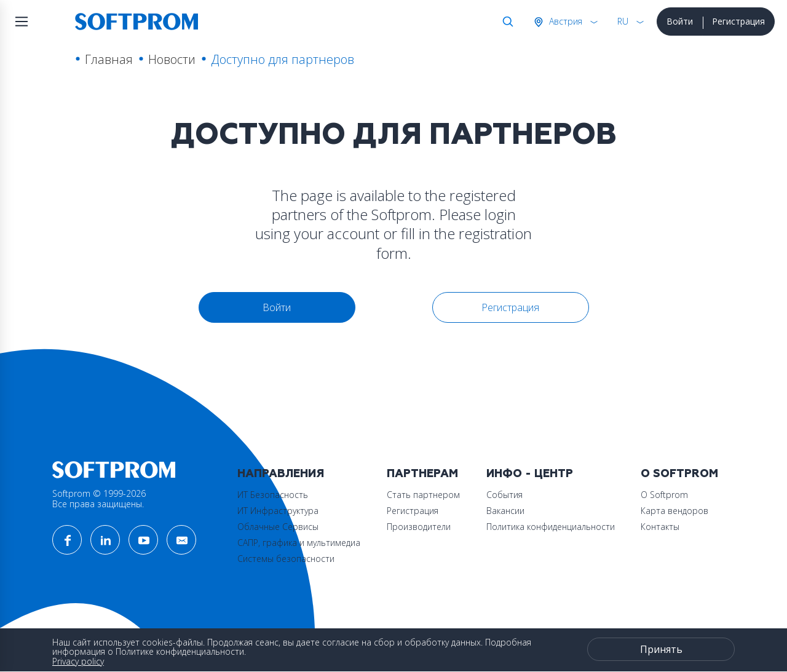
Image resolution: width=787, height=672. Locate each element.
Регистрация (738, 21)
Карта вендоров (674, 511)
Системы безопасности (286, 559)
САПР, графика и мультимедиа (299, 543)
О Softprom (679, 474)
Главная (109, 59)
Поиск (505, 22)
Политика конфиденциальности (551, 527)
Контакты (660, 527)
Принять (661, 649)
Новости (172, 59)
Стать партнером (423, 495)
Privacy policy (78, 661)
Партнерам (422, 474)
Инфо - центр (530, 474)
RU (623, 21)
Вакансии (505, 511)
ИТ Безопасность (273, 495)
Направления (281, 474)
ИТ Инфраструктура (278, 511)
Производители (419, 527)
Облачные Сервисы (278, 527)
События (504, 495)
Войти (680, 21)
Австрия (564, 21)
